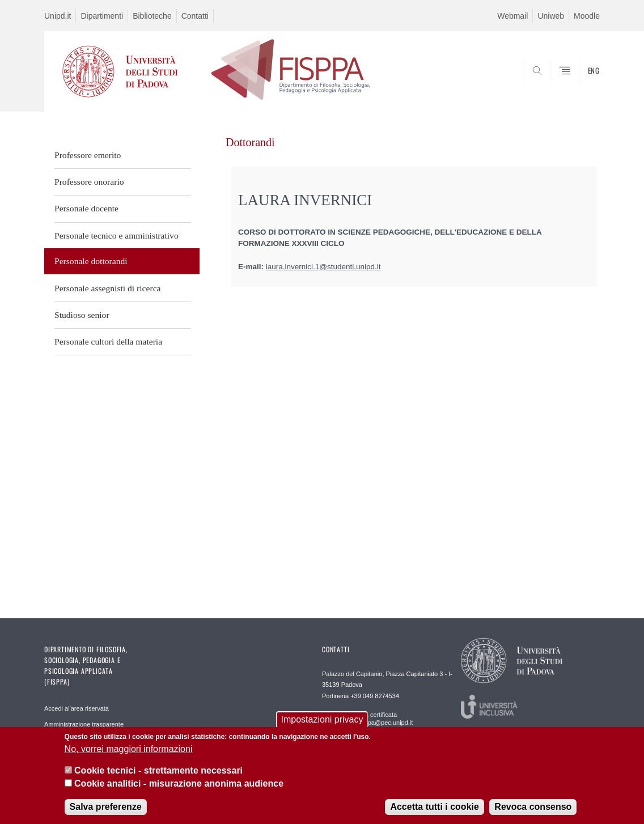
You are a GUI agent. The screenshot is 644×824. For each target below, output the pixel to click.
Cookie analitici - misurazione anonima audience (179, 785)
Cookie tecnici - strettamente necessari (158, 772)
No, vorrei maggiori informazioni (129, 750)
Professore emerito (88, 155)
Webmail (512, 16)
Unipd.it (58, 16)
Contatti (195, 16)
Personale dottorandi (91, 261)
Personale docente (86, 208)
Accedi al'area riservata (77, 708)
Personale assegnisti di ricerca (108, 288)
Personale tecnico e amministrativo (116, 235)
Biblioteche (152, 16)
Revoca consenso (533, 808)
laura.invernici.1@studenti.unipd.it (323, 267)
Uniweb (551, 16)
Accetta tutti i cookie (434, 808)
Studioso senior (82, 315)
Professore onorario (89, 182)
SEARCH (580, 84)
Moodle (587, 16)
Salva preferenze (106, 808)
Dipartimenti (102, 16)
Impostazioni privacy (322, 721)
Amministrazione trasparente (84, 724)
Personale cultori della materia (108, 341)
